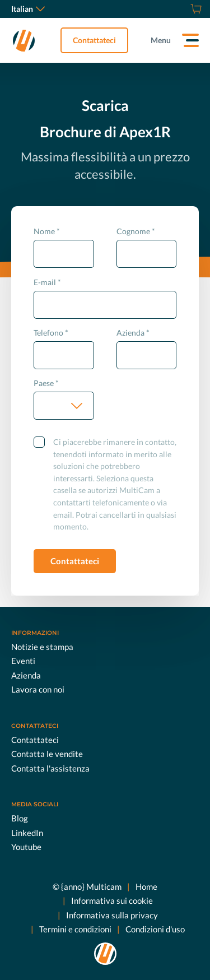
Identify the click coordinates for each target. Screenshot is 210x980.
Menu (161, 40)
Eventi (23, 661)
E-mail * (47, 282)
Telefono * (51, 333)
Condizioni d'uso (155, 929)
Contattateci (94, 40)
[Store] (195, 9)
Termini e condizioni (75, 929)
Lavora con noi (38, 689)
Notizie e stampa (42, 646)
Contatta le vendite (47, 754)
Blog (20, 818)
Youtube (26, 847)
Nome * (47, 231)
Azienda (26, 675)
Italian (28, 9)
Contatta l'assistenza (50, 768)
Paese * (46, 383)
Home (146, 886)
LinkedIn (27, 832)
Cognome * (136, 231)
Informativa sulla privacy (112, 914)
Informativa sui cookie (112, 900)
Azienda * (133, 333)
